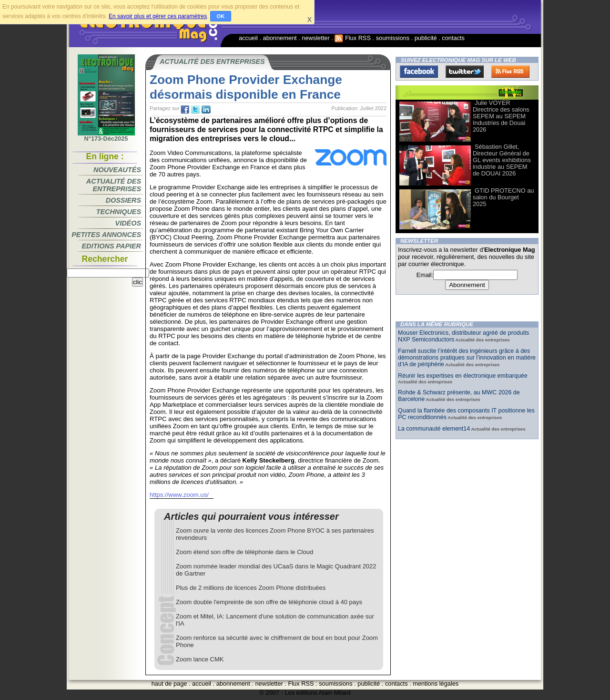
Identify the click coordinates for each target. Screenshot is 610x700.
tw (195, 110)
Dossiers (123, 200)
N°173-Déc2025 (106, 136)
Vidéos (128, 223)
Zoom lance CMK (200, 659)
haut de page (169, 684)
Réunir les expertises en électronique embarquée (463, 376)
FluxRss (510, 72)
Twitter (465, 72)
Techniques (119, 212)
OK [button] (221, 16)
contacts (453, 38)
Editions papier (112, 246)
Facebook (419, 72)
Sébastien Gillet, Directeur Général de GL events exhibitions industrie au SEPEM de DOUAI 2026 (502, 160)
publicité (426, 38)
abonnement (280, 38)
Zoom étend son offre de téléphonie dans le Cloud (244, 552)
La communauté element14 (434, 429)
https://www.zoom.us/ (179, 495)
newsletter (315, 38)
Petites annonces (106, 235)
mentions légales (436, 684)
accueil (248, 38)
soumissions (393, 38)
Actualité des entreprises (114, 185)
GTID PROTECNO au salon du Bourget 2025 (503, 197)
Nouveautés (117, 170)
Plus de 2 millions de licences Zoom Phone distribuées (251, 588)
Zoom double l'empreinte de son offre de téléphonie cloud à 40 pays (269, 602)
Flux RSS (353, 38)
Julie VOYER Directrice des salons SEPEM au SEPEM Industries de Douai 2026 (501, 116)
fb (185, 110)
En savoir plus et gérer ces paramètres (158, 16)
